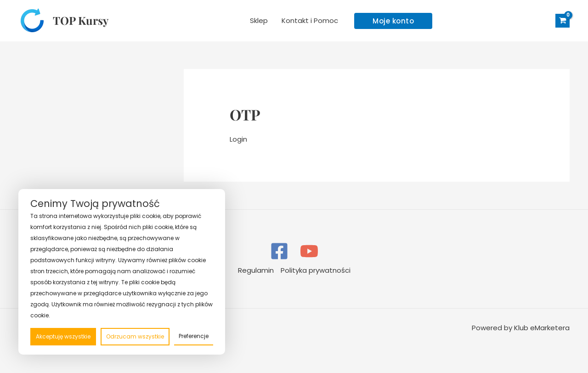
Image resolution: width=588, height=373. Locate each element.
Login (238, 139)
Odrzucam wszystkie (135, 336)
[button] (393, 21)
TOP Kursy (81, 20)
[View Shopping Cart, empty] (563, 21)
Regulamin (256, 270)
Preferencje (194, 336)
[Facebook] (279, 251)
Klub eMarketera (542, 328)
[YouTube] (309, 251)
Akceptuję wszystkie (63, 336)
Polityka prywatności (316, 270)
